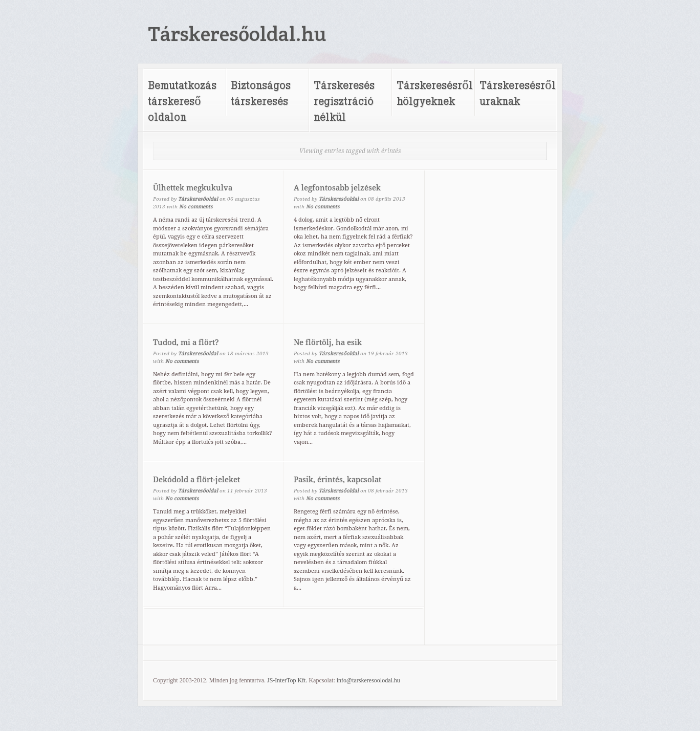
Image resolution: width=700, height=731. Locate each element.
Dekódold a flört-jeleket (196, 480)
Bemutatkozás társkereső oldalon (182, 101)
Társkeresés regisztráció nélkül (344, 101)
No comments (196, 207)
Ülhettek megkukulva (193, 188)
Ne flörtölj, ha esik (328, 342)
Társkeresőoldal (198, 199)
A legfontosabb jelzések (337, 188)
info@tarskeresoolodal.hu (368, 680)
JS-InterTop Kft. (287, 680)
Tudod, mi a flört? (186, 342)
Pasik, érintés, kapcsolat (337, 480)
